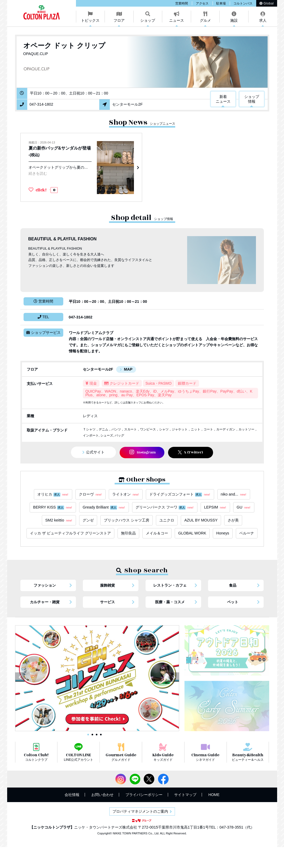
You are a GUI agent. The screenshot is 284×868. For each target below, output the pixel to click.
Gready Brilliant (104, 507)
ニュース (177, 20)
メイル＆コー (157, 533)
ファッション (45, 585)
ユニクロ (167, 520)
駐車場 (221, 3)
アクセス (202, 3)
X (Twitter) (190, 452)
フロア (119, 20)
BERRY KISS (53, 507)
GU (244, 507)
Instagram (143, 452)
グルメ (205, 20)
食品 (233, 585)
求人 (263, 20)
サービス (107, 602)
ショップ (148, 20)
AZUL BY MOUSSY (201, 520)
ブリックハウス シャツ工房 (127, 520)
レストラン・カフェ (170, 585)
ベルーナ (247, 533)
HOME (214, 795)
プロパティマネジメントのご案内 (140, 811)
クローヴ (91, 494)
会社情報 (72, 795)
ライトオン (126, 494)
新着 (223, 99)
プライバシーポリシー (144, 795)
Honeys (223, 533)
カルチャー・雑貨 (45, 602)
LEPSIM (215, 507)
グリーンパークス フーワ (165, 507)
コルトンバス (243, 3)
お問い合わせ (102, 795)
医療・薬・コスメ (170, 602)
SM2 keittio (59, 520)
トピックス (90, 20)
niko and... (234, 494)
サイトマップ (185, 795)
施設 (234, 20)
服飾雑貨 (107, 585)
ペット (233, 602)
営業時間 (182, 3)
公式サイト (95, 452)
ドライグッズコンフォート (180, 494)
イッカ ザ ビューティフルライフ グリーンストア (70, 533)
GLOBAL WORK (192, 533)
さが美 (233, 520)
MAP (128, 369)
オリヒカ (53, 494)
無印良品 (128, 533)
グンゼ (88, 520)
